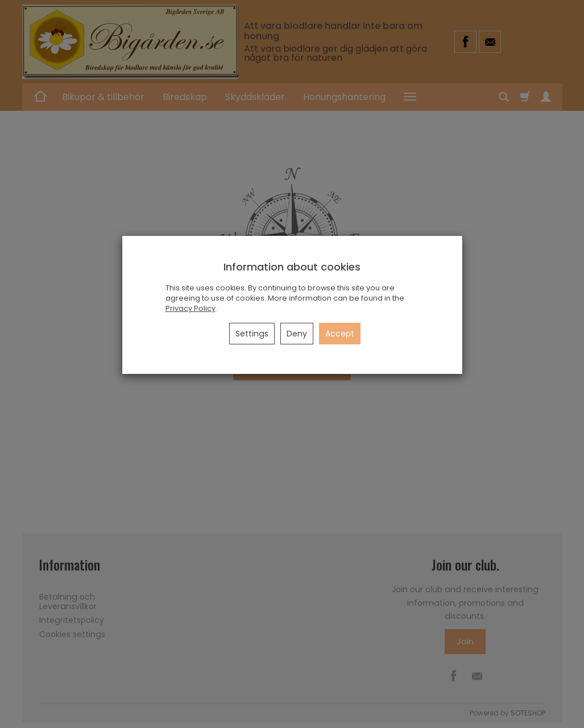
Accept (340, 334)
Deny (297, 334)
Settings (252, 334)
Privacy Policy (190, 308)
